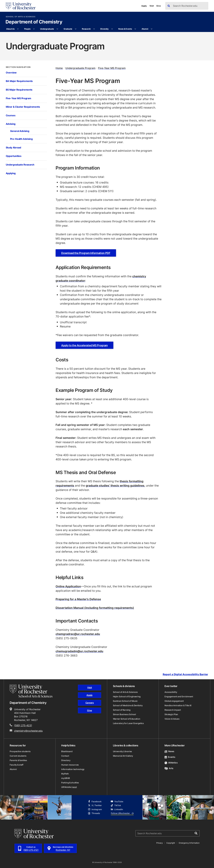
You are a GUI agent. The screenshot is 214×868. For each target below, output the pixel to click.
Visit (152, 6)
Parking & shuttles (70, 783)
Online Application (68, 586)
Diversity (104, 29)
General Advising (20, 131)
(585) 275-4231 (23, 725)
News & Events (125, 29)
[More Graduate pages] (76, 29)
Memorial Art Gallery (123, 756)
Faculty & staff (16, 765)
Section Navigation (18, 67)
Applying (11, 173)
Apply (144, 6)
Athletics (171, 763)
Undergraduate (47, 29)
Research (86, 29)
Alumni (145, 29)
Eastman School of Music (125, 701)
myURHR (65, 778)
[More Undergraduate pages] (57, 29)
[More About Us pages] (18, 29)
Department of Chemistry (34, 22)
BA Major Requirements (19, 81)
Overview (11, 73)
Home (59, 68)
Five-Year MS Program (19, 98)
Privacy (159, 843)
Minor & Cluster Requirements (23, 107)
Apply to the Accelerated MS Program (84, 345)
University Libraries (122, 751)
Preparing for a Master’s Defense (78, 599)
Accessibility (171, 692)
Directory (66, 760)
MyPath (65, 774)
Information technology (73, 769)
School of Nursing (122, 710)
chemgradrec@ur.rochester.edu (78, 634)
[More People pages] (34, 29)
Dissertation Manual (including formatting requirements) (95, 608)
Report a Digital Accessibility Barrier (185, 674)
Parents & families (18, 760)
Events (170, 757)
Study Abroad (13, 148)
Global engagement (174, 701)
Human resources (70, 765)
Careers (90, 703)
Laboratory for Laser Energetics (128, 723)
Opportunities (14, 156)
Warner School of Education (127, 719)
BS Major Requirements (19, 90)
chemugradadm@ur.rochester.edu (79, 651)
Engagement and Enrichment (179, 696)
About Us (10, 29)
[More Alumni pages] (152, 29)
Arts (169, 768)
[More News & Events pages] (135, 29)
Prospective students (20, 751)
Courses (11, 115)
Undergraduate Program (80, 68)
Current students (18, 756)
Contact (65, 756)
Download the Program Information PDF (86, 253)
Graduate (68, 29)
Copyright (171, 843)
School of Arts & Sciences (21, 17)
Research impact (173, 710)
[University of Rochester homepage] (21, 6)
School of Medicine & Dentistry (128, 705)
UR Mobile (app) (69, 787)
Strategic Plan (171, 714)
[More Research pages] (94, 29)
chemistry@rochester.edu (28, 731)
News (169, 751)
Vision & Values (172, 719)
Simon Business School (124, 714)
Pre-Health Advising (21, 139)
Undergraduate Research (20, 165)
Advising (11, 124)
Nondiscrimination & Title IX (178, 705)
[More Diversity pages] (112, 29)
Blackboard (67, 751)
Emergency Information (189, 843)
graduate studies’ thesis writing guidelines (115, 485)
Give (158, 6)
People (27, 29)
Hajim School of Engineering (127, 696)
